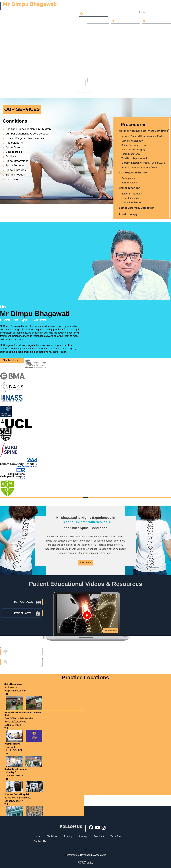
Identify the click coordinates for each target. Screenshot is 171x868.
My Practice (38, 30)
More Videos (111, 631)
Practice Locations (85, 678)
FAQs (152, 30)
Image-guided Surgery (133, 173)
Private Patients (99, 21)
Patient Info (69, 30)
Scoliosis (11, 156)
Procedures (134, 125)
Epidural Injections (132, 194)
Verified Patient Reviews (111, 30)
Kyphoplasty (128, 178)
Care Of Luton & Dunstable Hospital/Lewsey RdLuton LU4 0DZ (19, 723)
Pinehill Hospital (13, 744)
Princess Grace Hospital (17, 794)
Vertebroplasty (130, 183)
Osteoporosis (14, 152)
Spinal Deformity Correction (137, 208)
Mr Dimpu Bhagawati (40, 316)
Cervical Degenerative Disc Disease (27, 138)
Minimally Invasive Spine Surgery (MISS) (144, 131)
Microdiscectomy (131, 154)
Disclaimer (52, 836)
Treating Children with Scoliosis (85, 522)
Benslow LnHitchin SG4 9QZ (13, 750)
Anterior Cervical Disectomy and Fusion (143, 136)
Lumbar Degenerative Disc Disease (27, 134)
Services (53, 30)
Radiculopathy (15, 143)
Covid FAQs (86, 30)
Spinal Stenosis (15, 147)
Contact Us (40, 841)
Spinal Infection (15, 175)
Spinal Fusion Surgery (133, 150)
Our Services (22, 109)
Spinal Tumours (15, 166)
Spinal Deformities (17, 161)
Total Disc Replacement (134, 158)
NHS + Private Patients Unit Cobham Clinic (23, 714)
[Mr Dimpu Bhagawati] (29, 6)
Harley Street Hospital (16, 769)
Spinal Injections (130, 188)
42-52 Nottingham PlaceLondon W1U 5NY (18, 801)
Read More (86, 562)
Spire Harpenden (13, 684)
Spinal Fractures (16, 170)
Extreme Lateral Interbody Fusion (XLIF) (143, 163)
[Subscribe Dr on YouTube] (97, 827)
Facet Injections (130, 198)
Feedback (99, 836)
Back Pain (12, 179)
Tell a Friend (117, 836)
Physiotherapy (128, 214)
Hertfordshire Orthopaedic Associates (85, 855)
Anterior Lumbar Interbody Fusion (140, 167)
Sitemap (83, 836)
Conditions (15, 121)
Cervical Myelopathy (132, 141)
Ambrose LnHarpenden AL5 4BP (15, 691)
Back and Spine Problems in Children (28, 129)
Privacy (68, 836)
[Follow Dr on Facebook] (91, 827)
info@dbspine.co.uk (126, 21)
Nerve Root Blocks (131, 202)
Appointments (137, 30)
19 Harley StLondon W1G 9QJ (14, 776)
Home (24, 30)
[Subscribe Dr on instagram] (104, 827)
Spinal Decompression (134, 145)
